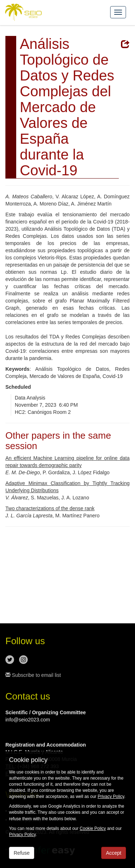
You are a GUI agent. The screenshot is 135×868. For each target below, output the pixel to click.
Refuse (22, 853)
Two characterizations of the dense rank (50, 508)
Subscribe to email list (33, 675)
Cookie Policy (93, 828)
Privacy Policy (111, 797)
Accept (114, 853)
